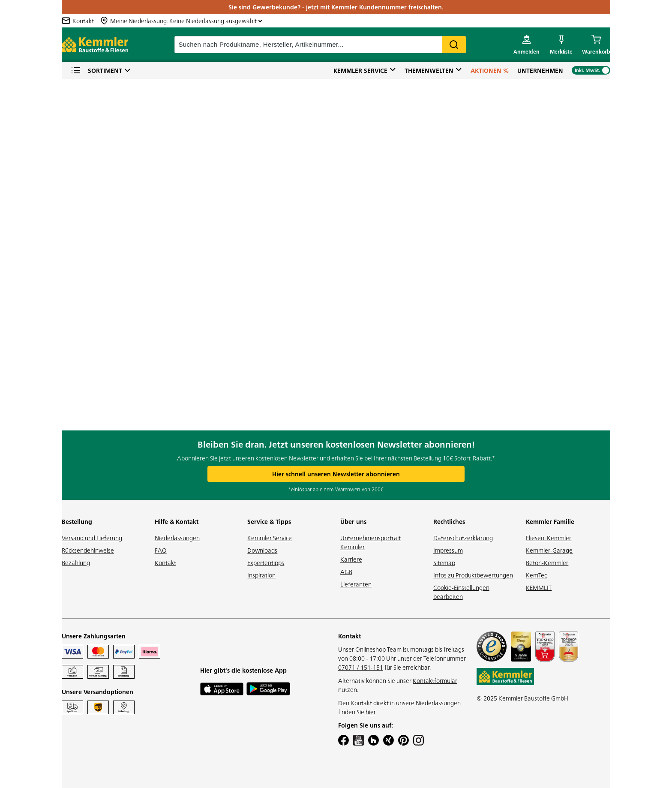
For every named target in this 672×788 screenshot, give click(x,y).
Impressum (448, 550)
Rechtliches (449, 521)
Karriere (351, 559)
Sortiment (96, 71)
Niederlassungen (177, 538)
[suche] (320, 45)
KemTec (536, 575)
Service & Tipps (269, 521)
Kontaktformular (435, 680)
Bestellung (77, 521)
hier (370, 712)
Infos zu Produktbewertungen (473, 575)
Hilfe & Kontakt (177, 521)
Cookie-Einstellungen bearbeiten (461, 592)
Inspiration (261, 575)
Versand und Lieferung (92, 538)
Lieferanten (356, 584)
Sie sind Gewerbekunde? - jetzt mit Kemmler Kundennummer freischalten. (336, 7)
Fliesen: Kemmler (549, 538)
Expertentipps (266, 562)
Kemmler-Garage (549, 550)
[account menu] (526, 45)
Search (454, 45)
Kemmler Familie (550, 521)
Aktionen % (490, 70)
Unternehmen (540, 70)
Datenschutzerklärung (463, 538)
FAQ (161, 550)
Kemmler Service (360, 70)
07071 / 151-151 (361, 667)
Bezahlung (76, 562)
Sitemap (444, 562)
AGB (346, 571)
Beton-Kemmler (547, 562)
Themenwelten (429, 70)
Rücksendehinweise (88, 550)
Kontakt (165, 562)
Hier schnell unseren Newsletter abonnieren (336, 474)
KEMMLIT (539, 587)
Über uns (353, 521)
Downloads (262, 550)
